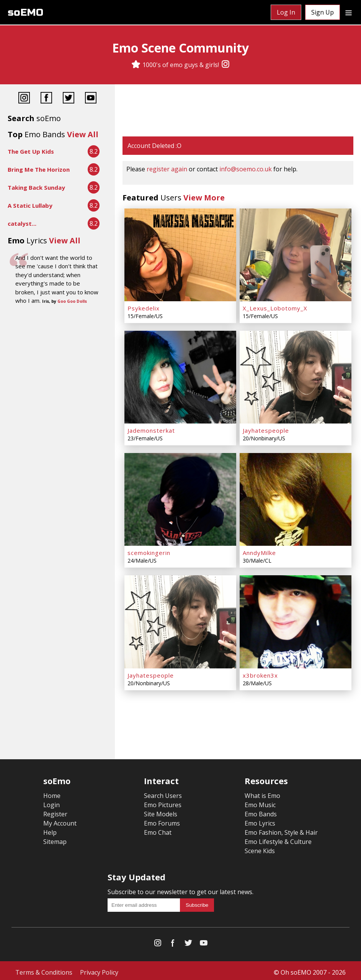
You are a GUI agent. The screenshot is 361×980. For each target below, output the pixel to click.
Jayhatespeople (266, 429)
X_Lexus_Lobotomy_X (275, 307)
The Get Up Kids (31, 151)
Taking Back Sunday (36, 187)
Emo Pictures (163, 801)
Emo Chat (158, 829)
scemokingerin (149, 550)
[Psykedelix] (180, 254)
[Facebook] (46, 99)
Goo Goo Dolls (72, 301)
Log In (286, 12)
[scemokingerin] (180, 497)
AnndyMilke (259, 550)
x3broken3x (260, 672)
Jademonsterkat (151, 429)
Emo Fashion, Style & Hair (281, 829)
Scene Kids (260, 847)
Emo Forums (162, 820)
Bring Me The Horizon (39, 169)
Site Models (161, 811)
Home (52, 792)
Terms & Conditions (44, 969)
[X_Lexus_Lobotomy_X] (296, 254)
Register (55, 811)
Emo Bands (261, 811)
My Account (60, 820)
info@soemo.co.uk (246, 169)
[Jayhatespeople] (296, 376)
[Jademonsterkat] (180, 376)
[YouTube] (91, 99)
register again (167, 169)
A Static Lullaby (30, 205)
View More (204, 198)
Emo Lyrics (260, 820)
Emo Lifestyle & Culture (278, 838)
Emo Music (260, 801)
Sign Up (323, 12)
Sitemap (55, 838)
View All (83, 134)
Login (51, 801)
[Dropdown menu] (349, 12)
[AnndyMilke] (296, 497)
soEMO (25, 12)
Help (50, 829)
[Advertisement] (238, 111)
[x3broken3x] (296, 619)
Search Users (163, 792)
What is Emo (262, 792)
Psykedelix (144, 307)
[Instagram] (225, 65)
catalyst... (22, 223)
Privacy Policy (99, 969)
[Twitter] (69, 99)
